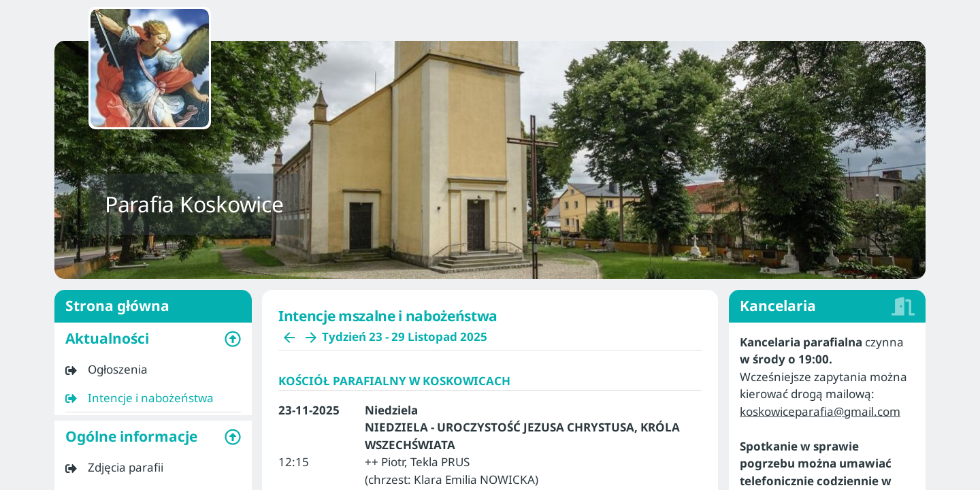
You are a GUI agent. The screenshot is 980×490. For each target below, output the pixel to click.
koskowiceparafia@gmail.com (820, 411)
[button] (153, 339)
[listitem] (153, 370)
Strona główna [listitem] (153, 306)
